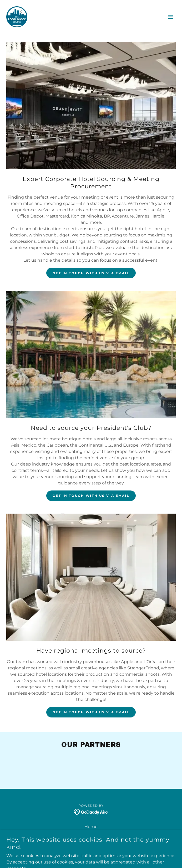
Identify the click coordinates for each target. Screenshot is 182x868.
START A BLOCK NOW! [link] (91, 848)
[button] (170, 17)
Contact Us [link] (91, 834)
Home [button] (91, 827)
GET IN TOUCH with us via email (91, 273)
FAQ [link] (91, 841)
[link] (17, 17)
